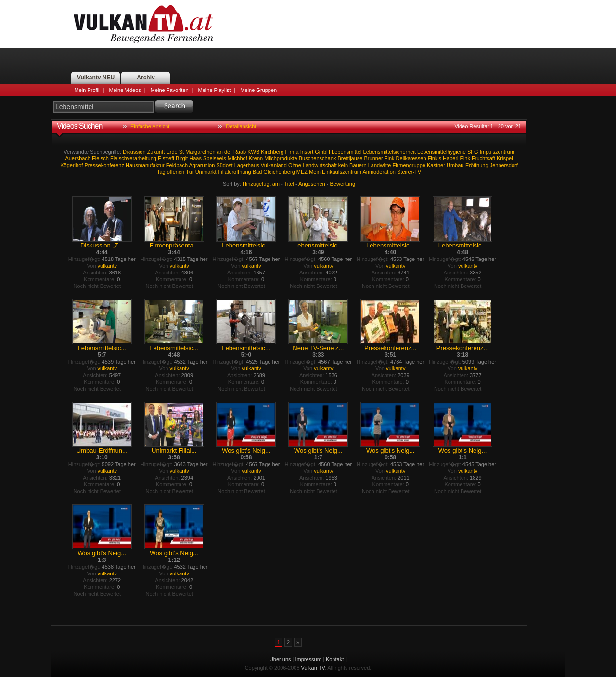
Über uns (280, 659)
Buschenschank (318, 158)
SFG (473, 152)
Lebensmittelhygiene (442, 152)
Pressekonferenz (104, 165)
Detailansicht (241, 126)
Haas (195, 158)
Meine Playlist (215, 90)
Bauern (358, 165)
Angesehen (312, 184)
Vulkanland (274, 165)
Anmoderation (379, 172)
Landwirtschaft (320, 165)
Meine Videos (125, 90)
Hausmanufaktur (145, 165)
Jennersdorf (504, 165)
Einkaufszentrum (342, 172)
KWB (253, 152)
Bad (257, 172)
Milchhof (237, 158)
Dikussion (134, 152)
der (228, 152)
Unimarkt (206, 172)
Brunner (374, 158)
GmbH (322, 152)
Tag (161, 172)
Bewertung (343, 184)
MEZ (302, 172)
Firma (292, 152)
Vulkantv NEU (96, 78)
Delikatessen (411, 158)
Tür (190, 172)
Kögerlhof (71, 165)
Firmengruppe (409, 165)
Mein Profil (87, 90)
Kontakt (335, 659)
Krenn (256, 158)
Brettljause (350, 158)
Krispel (505, 158)
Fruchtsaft (483, 158)
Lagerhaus (247, 165)
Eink (465, 158)
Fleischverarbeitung (133, 158)
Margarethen (200, 152)
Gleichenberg (279, 172)
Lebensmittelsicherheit (390, 152)
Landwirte (380, 165)
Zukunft (156, 152)
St (181, 152)
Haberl (450, 158)
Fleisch (100, 158)
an (220, 152)
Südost (224, 165)
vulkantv (107, 266)
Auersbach (78, 158)
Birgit (182, 158)
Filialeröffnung (235, 172)
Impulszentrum (497, 152)
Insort (307, 152)
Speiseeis (215, 158)
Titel (289, 184)
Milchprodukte (281, 158)
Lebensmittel (346, 152)
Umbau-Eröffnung (468, 165)
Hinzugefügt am (261, 184)
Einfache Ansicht (150, 126)
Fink (390, 158)
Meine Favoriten (170, 90)
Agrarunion (202, 165)
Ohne (295, 165)
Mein (315, 172)
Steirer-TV (409, 172)
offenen (176, 172)
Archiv (146, 78)
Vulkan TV (143, 24)
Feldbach (177, 165)
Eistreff (166, 158)
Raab (240, 152)
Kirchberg (272, 152)
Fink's (435, 158)
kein (343, 165)
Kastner (436, 165)
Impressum (308, 659)
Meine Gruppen (258, 90)
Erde (172, 152)
